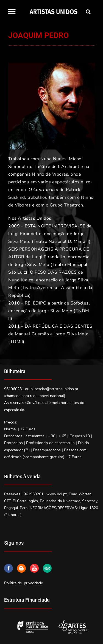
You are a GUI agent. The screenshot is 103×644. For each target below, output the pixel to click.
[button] (12, 12)
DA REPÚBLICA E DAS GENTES (59, 326)
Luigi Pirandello (25, 234)
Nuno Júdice (21, 280)
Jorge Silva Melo (32, 265)
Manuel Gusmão (32, 334)
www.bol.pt (57, 494)
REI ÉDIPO (36, 303)
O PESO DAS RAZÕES (53, 272)
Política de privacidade (23, 583)
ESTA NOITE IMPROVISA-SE (55, 226)
